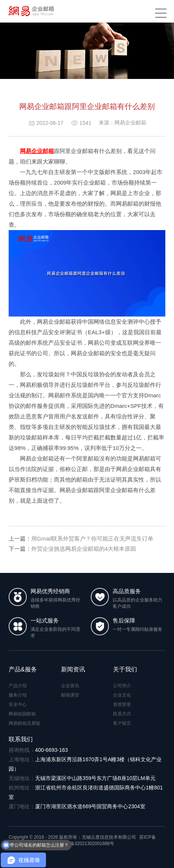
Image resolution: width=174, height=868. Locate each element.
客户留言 (122, 723)
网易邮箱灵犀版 (24, 723)
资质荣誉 (122, 704)
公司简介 (122, 686)
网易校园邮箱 (22, 714)
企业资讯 (70, 686)
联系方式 (122, 714)
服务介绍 (18, 695)
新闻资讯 (73, 669)
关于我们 (125, 669)
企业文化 (122, 695)
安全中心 (18, 704)
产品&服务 (23, 669)
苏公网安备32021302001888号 (80, 844)
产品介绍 (18, 686)
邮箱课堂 (70, 695)
